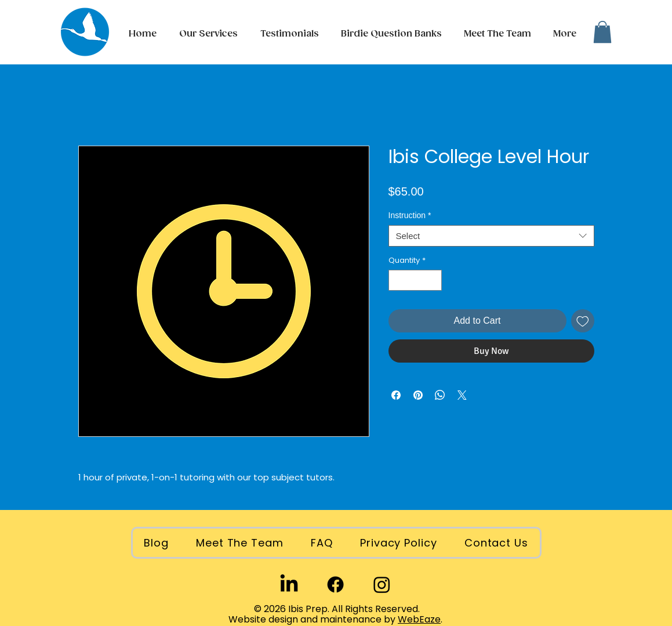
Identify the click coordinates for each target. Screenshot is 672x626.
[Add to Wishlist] (583, 321)
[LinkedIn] (289, 585)
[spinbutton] (415, 280)
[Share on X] (462, 395)
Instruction (410, 215)
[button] (563, 34)
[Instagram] (382, 585)
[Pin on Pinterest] (418, 395)
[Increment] (433, 280)
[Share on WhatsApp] (440, 395)
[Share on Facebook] (396, 395)
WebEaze (419, 619)
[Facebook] (335, 585)
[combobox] (491, 236)
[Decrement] (397, 280)
